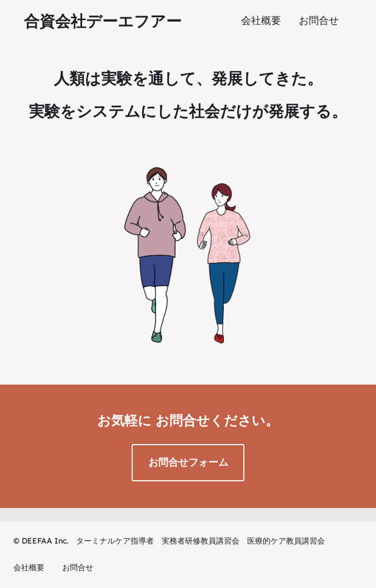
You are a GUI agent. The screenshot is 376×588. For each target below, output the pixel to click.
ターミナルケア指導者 (115, 541)
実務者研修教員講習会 (200, 541)
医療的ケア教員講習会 (286, 541)
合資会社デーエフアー (103, 21)
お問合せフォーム (188, 462)
